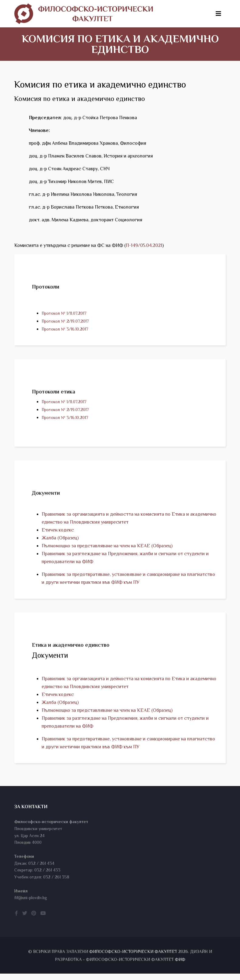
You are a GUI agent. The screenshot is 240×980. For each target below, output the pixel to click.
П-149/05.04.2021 (144, 245)
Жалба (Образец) (60, 541)
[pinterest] (34, 920)
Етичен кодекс (58, 533)
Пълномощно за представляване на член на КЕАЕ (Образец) (107, 549)
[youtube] (43, 920)
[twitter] (25, 920)
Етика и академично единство (71, 649)
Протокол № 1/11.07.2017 (64, 313)
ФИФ (180, 966)
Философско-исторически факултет (133, 958)
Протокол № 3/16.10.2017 (65, 329)
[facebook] (16, 920)
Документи (46, 496)
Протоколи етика (53, 393)
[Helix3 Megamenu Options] (218, 14)
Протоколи (46, 287)
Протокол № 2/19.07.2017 (65, 321)
